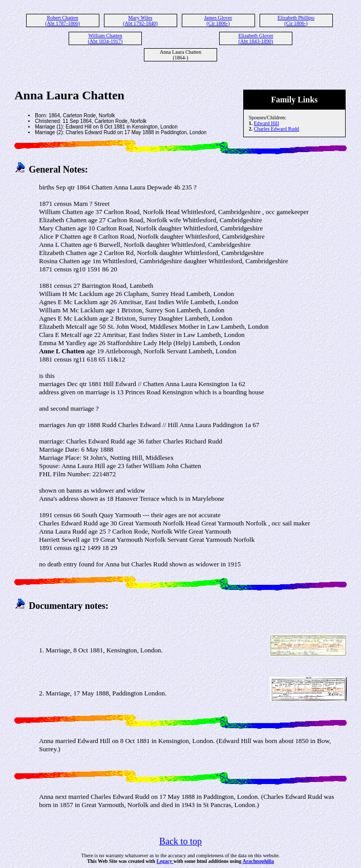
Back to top (180, 841)
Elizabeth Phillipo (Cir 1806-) (296, 20)
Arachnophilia (258, 861)
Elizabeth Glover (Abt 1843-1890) (256, 38)
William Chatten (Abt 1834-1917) (105, 38)
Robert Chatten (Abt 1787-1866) (62, 20)
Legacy (165, 861)
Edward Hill (267, 123)
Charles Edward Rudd (277, 129)
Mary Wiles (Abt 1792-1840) (140, 20)
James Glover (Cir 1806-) (218, 20)
